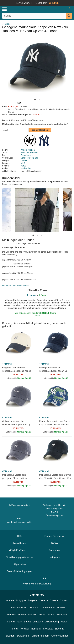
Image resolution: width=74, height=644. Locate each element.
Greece (51, 615)
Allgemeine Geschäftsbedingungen (20, 568)
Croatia (54, 601)
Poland (14, 629)
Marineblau (26, 168)
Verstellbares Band (29, 158)
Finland (22, 615)
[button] (35, 100)
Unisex (24, 160)
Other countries (60, 636)
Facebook (54, 550)
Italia (19, 622)
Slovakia (48, 629)
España (61, 608)
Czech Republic (18, 608)
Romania (36, 629)
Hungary (62, 615)
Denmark (34, 608)
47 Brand (6, 24)
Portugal (24, 629)
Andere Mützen (28, 150)
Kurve (23, 166)
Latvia (27, 622)
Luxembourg (52, 622)
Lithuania (38, 622)
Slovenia (59, 629)
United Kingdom (40, 636)
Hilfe (20, 536)
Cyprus (64, 601)
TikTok (54, 543)
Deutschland (48, 608)
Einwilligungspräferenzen (20, 557)
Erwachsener (27, 155)
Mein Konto (20, 543)
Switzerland (23, 636)
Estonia (12, 615)
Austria (10, 601)
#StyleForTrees (20, 550)
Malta (64, 622)
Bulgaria (32, 601)
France (32, 615)
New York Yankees (29, 153)
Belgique (21, 601)
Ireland (11, 622)
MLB (23, 163)
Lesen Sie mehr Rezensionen (16, 286)
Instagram (54, 557)
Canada (43, 601)
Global (41, 615)
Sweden (10, 636)
